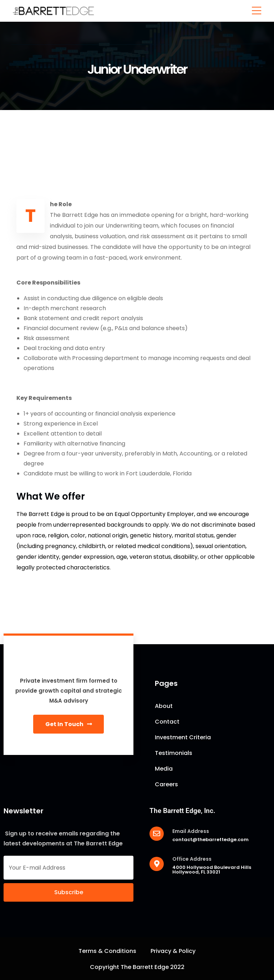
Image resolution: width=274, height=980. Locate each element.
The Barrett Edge (145, 967)
